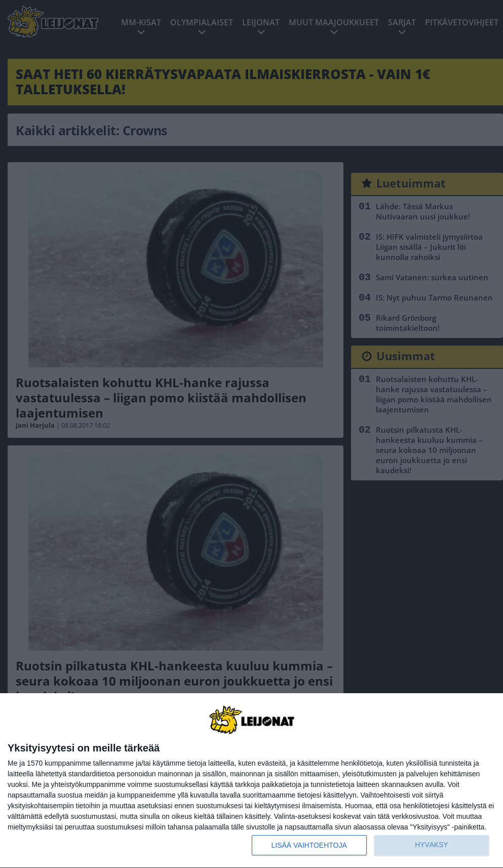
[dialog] (251, 781)
